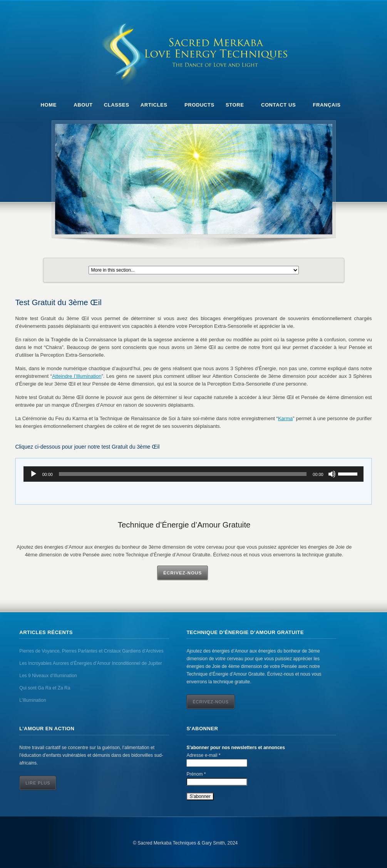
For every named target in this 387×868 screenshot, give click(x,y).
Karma (285, 418)
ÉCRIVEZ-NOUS (211, 702)
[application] (193, 474)
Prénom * (196, 774)
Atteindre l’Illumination (77, 376)
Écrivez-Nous (183, 573)
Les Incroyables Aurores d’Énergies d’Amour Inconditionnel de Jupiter (90, 663)
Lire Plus (38, 783)
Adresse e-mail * (203, 755)
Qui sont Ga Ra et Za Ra (45, 688)
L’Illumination (33, 700)
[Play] (34, 474)
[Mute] (332, 474)
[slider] (183, 474)
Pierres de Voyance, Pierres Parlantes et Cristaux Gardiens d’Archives (91, 651)
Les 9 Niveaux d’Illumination (48, 676)
